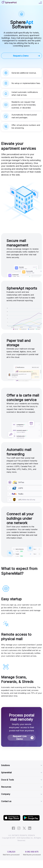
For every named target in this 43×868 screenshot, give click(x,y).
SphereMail (21, 773)
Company (21, 794)
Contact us (21, 801)
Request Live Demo (23, 738)
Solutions (21, 765)
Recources (21, 787)
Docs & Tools (21, 780)
